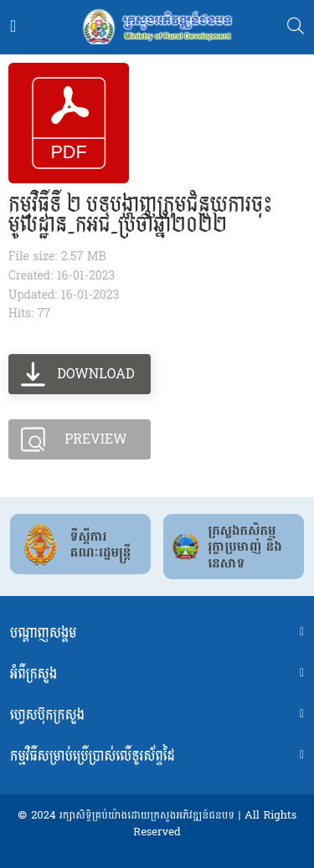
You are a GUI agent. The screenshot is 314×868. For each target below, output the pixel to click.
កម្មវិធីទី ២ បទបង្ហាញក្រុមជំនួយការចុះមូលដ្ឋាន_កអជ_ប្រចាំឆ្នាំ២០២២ (140, 216)
